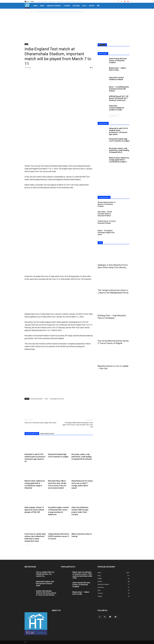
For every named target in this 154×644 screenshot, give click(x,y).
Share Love (102, 45)
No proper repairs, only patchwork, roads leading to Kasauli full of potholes (82, 457)
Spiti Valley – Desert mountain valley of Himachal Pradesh (105, 214)
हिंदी (98, 6)
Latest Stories (103, 123)
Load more (114, 116)
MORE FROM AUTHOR (47, 434)
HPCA (46, 399)
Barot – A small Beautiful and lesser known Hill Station (119, 89)
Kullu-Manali (60, 1)
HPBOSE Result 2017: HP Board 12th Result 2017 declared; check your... (119, 98)
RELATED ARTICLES (32, 434)
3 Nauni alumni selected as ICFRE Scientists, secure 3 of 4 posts (59, 536)
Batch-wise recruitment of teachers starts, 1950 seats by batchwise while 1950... (82, 575)
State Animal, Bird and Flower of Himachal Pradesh (118, 61)
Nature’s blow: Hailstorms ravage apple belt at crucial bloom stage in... (119, 160)
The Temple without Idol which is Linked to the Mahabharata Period (113, 291)
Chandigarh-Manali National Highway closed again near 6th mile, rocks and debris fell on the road (78, 425)
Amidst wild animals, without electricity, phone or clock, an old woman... (46, 593)
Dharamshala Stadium (37, 399)
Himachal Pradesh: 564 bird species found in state (45, 583)
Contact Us (79, 1)
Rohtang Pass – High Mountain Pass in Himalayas (112, 317)
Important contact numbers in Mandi (116, 78)
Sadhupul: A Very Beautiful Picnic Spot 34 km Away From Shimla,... (113, 266)
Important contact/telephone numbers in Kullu (117, 108)
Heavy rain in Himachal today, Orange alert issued (40, 423)
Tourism (67, 6)
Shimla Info (52, 1)
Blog (84, 6)
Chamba (67, 1)
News (42, 6)
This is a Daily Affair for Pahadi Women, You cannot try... (45, 574)
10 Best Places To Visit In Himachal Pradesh (107, 222)
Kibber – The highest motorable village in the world (106, 233)
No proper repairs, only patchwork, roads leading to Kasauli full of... (119, 150)
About (73, 1)
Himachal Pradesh (42, 1)
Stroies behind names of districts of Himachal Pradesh (107, 204)
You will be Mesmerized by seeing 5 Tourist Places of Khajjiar (113, 342)
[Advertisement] (77, 28)
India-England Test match (57, 399)
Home (35, 6)
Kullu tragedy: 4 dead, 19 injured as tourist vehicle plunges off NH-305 (34, 510)
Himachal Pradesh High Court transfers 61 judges (119, 140)
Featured (76, 6)
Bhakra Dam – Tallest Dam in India (117, 69)
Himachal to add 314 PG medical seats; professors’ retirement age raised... (118, 131)
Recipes (92, 6)
